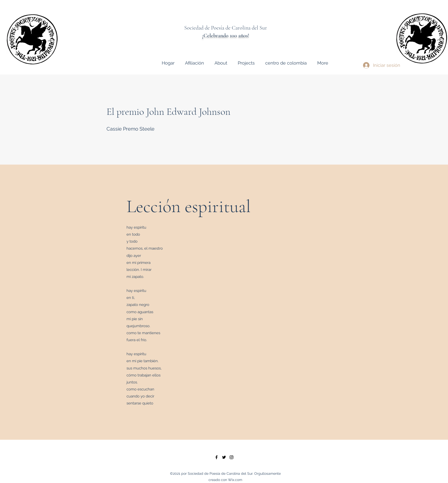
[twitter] (224, 457)
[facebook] (216, 457)
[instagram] (231, 457)
